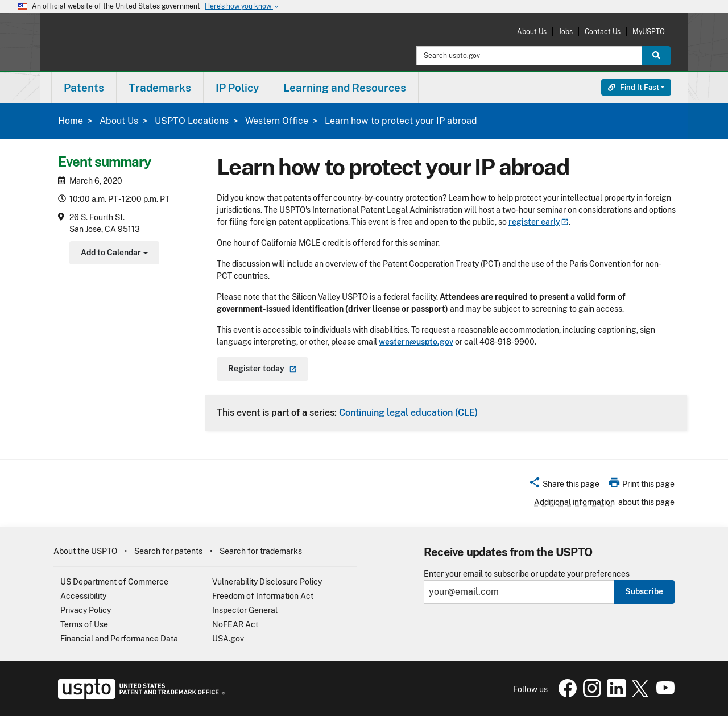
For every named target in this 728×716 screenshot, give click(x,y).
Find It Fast (634, 87)
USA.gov (228, 639)
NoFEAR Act (235, 624)
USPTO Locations (192, 121)
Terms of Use (84, 624)
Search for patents (168, 551)
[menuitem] (84, 87)
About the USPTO (85, 551)
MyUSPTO (649, 32)
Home (71, 121)
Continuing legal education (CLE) (408, 412)
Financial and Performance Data (119, 639)
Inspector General (245, 610)
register (539, 222)
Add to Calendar (113, 254)
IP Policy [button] (237, 88)
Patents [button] (84, 88)
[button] (564, 486)
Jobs (566, 32)
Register (262, 369)
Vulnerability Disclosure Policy (267, 582)
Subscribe (644, 591)
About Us (532, 32)
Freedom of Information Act (263, 596)
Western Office (277, 121)
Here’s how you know (242, 7)
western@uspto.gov (416, 342)
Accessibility (83, 596)
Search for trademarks (261, 551)
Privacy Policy (86, 610)
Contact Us (603, 32)
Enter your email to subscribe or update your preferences (527, 574)
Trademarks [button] (160, 88)
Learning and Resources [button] (345, 88)
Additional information (574, 502)
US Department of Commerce (114, 582)
